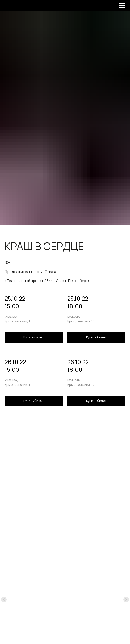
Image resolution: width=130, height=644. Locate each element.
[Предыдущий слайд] (4, 600)
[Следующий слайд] (126, 600)
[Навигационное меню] (122, 6)
